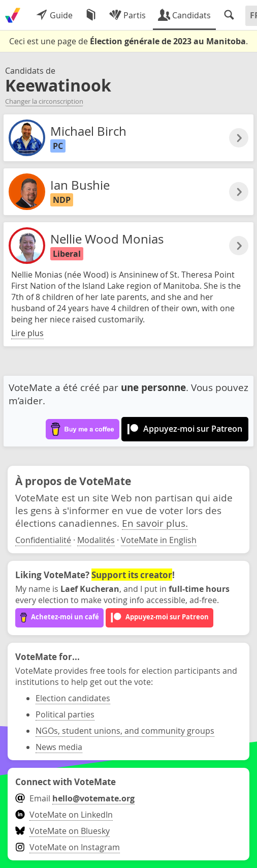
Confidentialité (43, 540)
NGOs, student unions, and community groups (125, 731)
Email (75, 798)
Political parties (65, 714)
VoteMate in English (159, 540)
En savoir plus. (155, 523)
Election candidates (73, 698)
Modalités (96, 540)
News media (59, 747)
